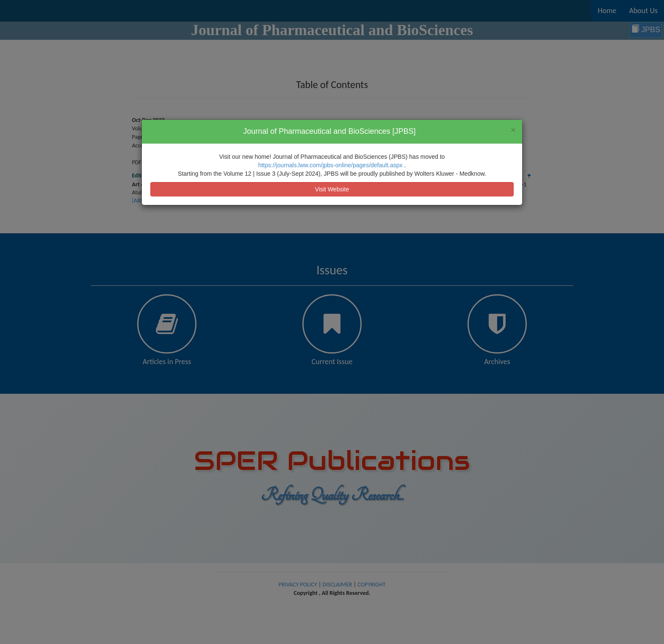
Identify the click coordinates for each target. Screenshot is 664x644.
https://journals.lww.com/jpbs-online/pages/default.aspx (331, 165)
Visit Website (332, 189)
